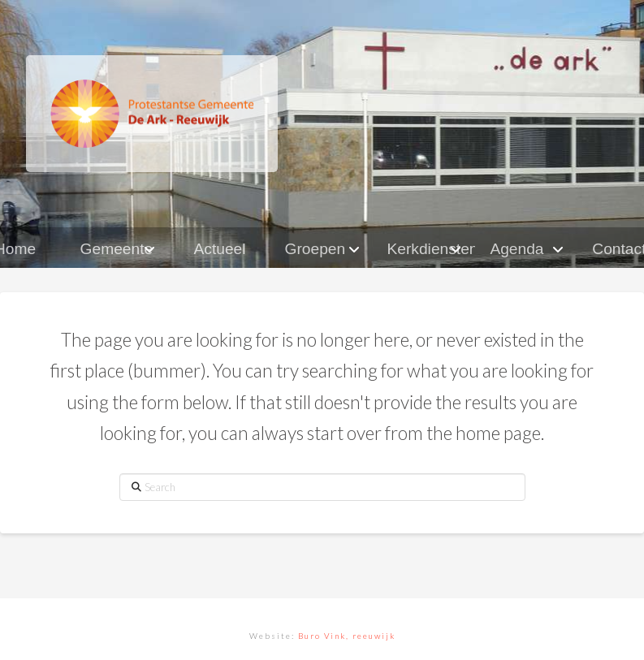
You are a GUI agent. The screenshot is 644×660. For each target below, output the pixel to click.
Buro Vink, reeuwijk (347, 636)
